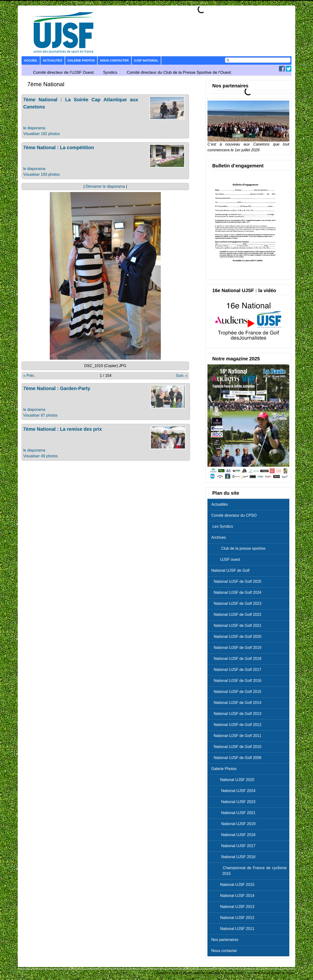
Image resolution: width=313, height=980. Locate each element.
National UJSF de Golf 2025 (238, 581)
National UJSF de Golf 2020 (238, 637)
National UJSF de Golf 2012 (238, 725)
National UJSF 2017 (235, 846)
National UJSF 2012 (234, 918)
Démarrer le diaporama (105, 186)
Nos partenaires (225, 940)
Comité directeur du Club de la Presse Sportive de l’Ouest (179, 72)
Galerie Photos (81, 60)
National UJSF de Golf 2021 (238, 626)
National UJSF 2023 (235, 802)
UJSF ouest (227, 559)
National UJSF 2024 (235, 791)
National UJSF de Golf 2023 (238, 603)
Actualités (220, 504)
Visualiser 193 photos (42, 174)
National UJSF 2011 (234, 929)
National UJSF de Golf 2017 (238, 670)
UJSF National (146, 60)
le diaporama (34, 128)
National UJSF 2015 (234, 885)
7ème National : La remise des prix (63, 429)
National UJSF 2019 (235, 824)
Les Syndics (222, 526)
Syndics (110, 72)
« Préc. (29, 376)
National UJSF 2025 (234, 780)
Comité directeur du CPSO (234, 515)
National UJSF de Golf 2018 (238, 659)
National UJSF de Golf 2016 (238, 681)
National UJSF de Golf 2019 (238, 648)
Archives (219, 537)
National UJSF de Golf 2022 (238, 615)
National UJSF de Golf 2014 (238, 703)
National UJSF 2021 (235, 813)
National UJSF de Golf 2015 (238, 692)
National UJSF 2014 (234, 896)
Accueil (31, 60)
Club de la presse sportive (240, 548)
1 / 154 (106, 376)
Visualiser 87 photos (40, 415)
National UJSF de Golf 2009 (238, 758)
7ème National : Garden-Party (57, 388)
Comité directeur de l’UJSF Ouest (63, 72)
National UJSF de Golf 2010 (238, 747)
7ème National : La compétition (59, 147)
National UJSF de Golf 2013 (238, 714)
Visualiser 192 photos (42, 134)
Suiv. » (182, 376)
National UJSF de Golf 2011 (238, 736)
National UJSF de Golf (230, 570)
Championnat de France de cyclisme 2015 (250, 871)
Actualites (53, 60)
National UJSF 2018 (235, 835)
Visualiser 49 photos (40, 456)
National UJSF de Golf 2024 (238, 592)
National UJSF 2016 (235, 857)
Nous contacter (114, 60)
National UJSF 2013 (234, 907)
